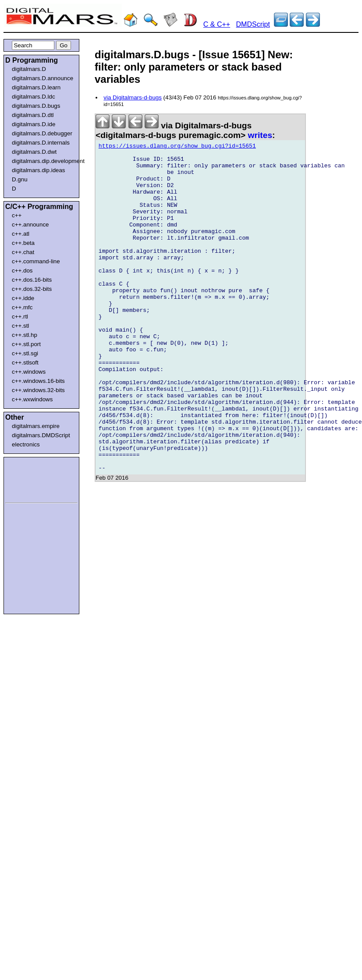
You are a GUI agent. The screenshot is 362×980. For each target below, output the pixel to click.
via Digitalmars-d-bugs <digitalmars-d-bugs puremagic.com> (174, 130)
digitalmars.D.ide (34, 124)
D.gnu (20, 179)
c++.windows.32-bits (38, 390)
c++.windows (29, 372)
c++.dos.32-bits (32, 289)
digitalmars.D (29, 69)
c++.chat (23, 252)
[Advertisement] (32, 478)
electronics (26, 444)
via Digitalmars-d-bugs (133, 97)
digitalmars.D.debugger (42, 133)
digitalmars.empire (36, 426)
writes (260, 135)
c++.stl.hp (25, 335)
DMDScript (253, 24)
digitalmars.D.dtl (33, 115)
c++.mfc (22, 307)
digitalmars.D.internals (41, 143)
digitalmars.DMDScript (41, 435)
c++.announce (30, 225)
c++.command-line (36, 261)
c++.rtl (20, 317)
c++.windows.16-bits (38, 381)
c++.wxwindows (32, 399)
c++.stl (20, 326)
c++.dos (22, 271)
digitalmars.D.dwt (34, 152)
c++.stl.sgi (25, 353)
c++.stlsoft (25, 363)
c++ (17, 215)
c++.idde (23, 298)
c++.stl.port (26, 344)
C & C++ (217, 24)
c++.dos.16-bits (32, 280)
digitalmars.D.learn (36, 87)
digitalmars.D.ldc (34, 97)
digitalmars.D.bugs (36, 106)
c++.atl (21, 234)
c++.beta (23, 243)
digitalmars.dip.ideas (39, 170)
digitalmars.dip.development (43, 161)
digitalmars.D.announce (43, 78)
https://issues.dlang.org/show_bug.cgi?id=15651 (177, 147)
